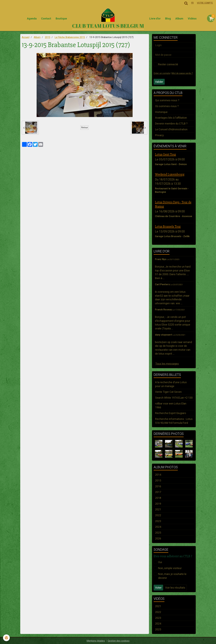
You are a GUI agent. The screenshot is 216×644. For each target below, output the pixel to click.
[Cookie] (6, 638)
